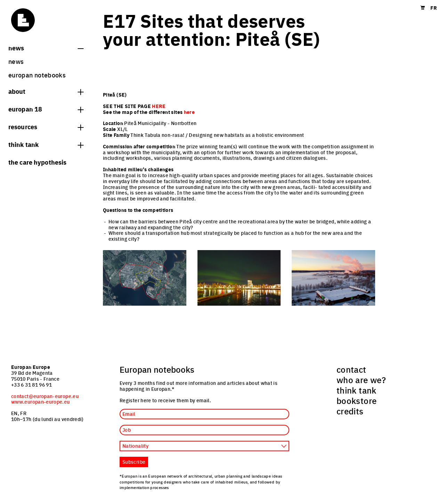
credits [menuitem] (350, 411)
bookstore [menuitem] (357, 400)
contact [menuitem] (351, 369)
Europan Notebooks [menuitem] (37, 75)
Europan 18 (46, 109)
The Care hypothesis (37, 162)
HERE (159, 106)
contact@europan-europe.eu (45, 396)
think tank (46, 144)
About (46, 91)
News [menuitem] (16, 61)
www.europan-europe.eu (41, 402)
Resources (46, 126)
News (46, 48)
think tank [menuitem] (357, 390)
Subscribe (134, 462)
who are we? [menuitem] (361, 380)
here (189, 112)
